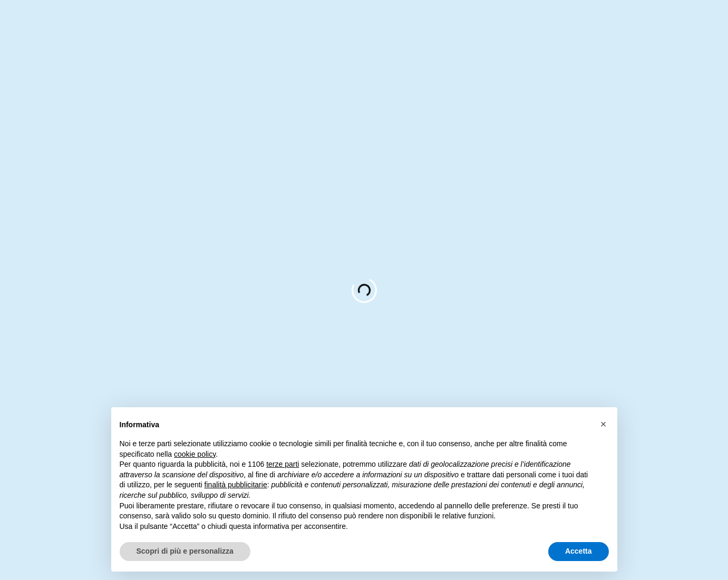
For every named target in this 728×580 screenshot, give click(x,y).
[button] (604, 424)
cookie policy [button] (195, 454)
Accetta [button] (579, 551)
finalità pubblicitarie (236, 485)
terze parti (283, 464)
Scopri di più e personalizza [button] (185, 551)
